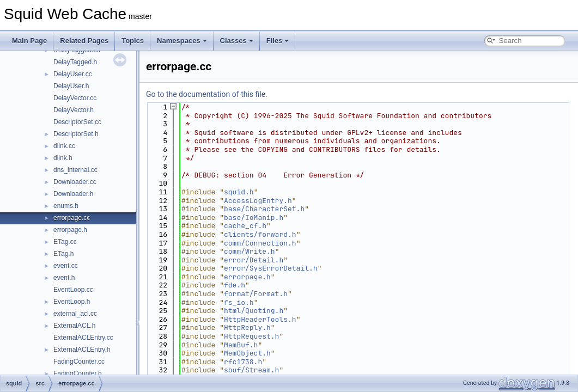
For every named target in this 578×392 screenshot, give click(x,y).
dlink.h (63, 158)
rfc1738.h (243, 362)
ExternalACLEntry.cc (83, 338)
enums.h (66, 206)
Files (278, 41)
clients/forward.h (260, 234)
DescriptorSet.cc (77, 122)
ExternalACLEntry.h (82, 350)
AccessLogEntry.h (258, 201)
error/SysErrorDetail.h (271, 268)
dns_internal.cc (75, 170)
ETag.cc (65, 242)
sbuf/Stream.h (251, 370)
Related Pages (84, 41)
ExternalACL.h (74, 326)
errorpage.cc (72, 218)
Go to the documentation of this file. (207, 94)
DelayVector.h (74, 110)
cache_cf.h (245, 226)
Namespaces (182, 41)
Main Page (29, 41)
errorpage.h (70, 230)
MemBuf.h (241, 345)
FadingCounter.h (78, 373)
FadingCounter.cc (79, 362)
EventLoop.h (72, 302)
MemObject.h (247, 353)
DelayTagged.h (75, 62)
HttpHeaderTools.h (260, 319)
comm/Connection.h (260, 243)
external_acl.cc (75, 314)
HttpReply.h (247, 327)
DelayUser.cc (73, 74)
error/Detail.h (254, 260)
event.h (64, 278)
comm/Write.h (250, 251)
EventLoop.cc (73, 290)
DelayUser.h (71, 86)
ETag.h (63, 254)
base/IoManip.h (254, 218)
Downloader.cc (75, 182)
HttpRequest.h (251, 336)
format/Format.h (256, 294)
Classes (237, 41)
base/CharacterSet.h (264, 209)
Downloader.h (73, 194)
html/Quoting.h (254, 311)
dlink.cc (64, 146)
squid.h (239, 192)
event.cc (66, 266)
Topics (133, 41)
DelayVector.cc (75, 98)
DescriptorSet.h (76, 134)
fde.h (235, 285)
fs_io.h (239, 302)
